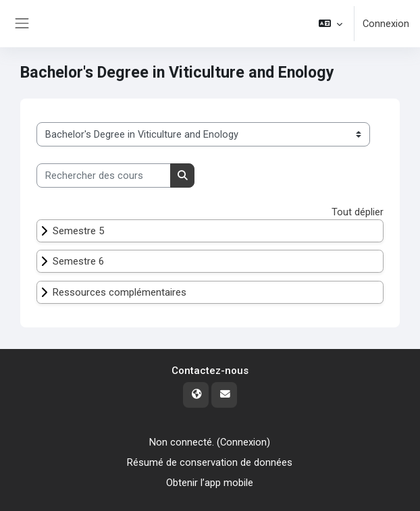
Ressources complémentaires (120, 292)
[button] (331, 24)
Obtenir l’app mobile (210, 483)
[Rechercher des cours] (104, 176)
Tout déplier (358, 212)
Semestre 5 (78, 231)
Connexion (386, 24)
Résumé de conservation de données (210, 462)
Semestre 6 (78, 261)
